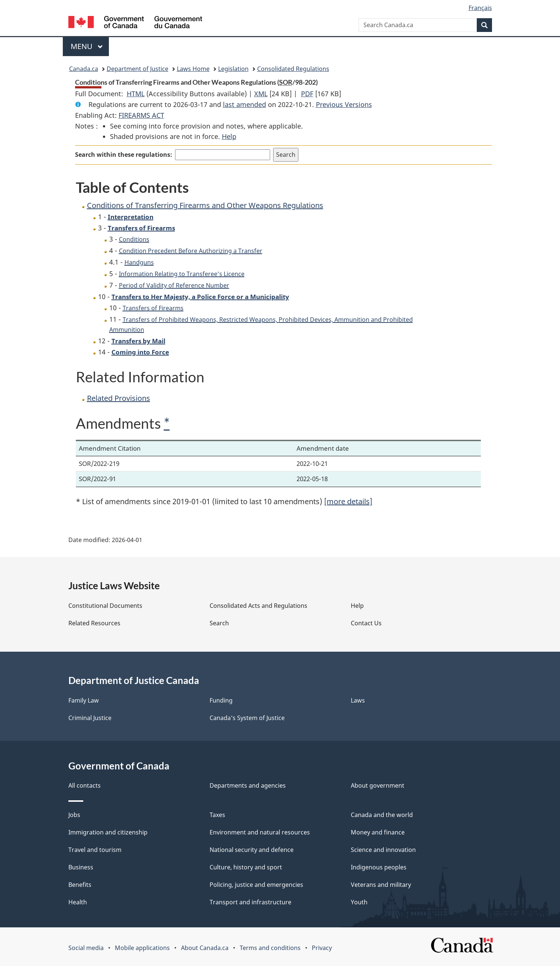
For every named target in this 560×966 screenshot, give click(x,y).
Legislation (233, 69)
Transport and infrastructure (250, 902)
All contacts (85, 785)
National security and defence (252, 850)
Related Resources (94, 623)
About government (378, 785)
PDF (307, 94)
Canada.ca (84, 69)
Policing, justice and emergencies (256, 885)
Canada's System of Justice (247, 718)
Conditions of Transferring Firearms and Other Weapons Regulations (205, 205)
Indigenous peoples (379, 867)
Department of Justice (137, 69)
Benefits (80, 885)
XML (261, 94)
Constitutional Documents (105, 606)
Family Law (84, 700)
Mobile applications (142, 948)
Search (219, 623)
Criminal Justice (90, 718)
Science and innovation (383, 850)
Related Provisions (119, 398)
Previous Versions (344, 104)
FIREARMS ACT (141, 115)
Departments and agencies (248, 785)
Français (480, 8)
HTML (136, 94)
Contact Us (366, 623)
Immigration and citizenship (108, 832)
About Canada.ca (205, 948)
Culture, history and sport (246, 867)
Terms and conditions (270, 948)
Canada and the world (382, 815)
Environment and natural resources (260, 832)
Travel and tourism (95, 850)
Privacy (322, 948)
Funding (221, 700)
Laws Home (193, 69)
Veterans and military (381, 885)
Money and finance (378, 832)
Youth (359, 902)
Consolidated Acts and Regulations (258, 606)
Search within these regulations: (124, 155)
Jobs (74, 815)
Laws (358, 700)
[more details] (348, 501)
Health (78, 902)
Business (81, 867)
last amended (245, 104)
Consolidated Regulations (293, 69)
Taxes (217, 815)
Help (229, 136)
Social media (86, 948)
